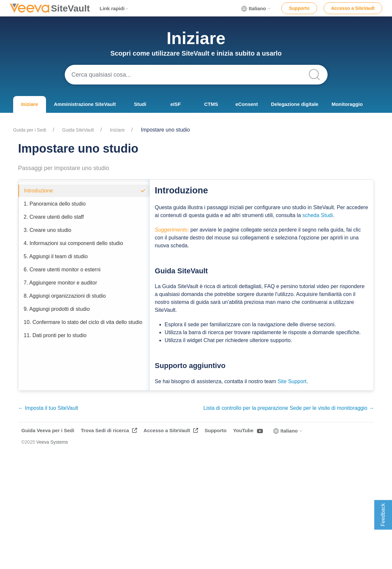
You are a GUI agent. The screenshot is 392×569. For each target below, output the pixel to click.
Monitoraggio (347, 104)
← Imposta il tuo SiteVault (48, 408)
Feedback (383, 515)
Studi (140, 104)
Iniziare (30, 104)
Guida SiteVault (78, 130)
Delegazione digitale (295, 104)
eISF (176, 104)
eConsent (246, 104)
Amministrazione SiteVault (85, 104)
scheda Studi (318, 215)
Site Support (292, 381)
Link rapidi (114, 8)
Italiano (256, 9)
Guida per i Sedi (30, 130)
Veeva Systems (52, 442)
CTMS (211, 104)
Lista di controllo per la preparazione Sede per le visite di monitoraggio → (289, 408)
